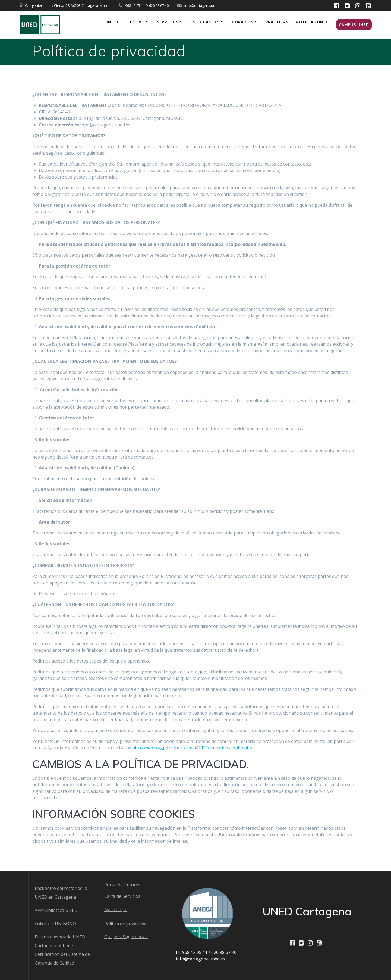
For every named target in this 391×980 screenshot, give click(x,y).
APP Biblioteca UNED (56, 910)
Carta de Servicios (122, 896)
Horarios (243, 22)
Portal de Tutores (122, 885)
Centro (136, 22)
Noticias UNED (312, 22)
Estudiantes (205, 22)
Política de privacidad (125, 924)
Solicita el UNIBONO (55, 924)
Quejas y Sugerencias (126, 937)
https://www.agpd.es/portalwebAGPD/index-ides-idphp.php (192, 748)
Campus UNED (354, 25)
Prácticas (277, 22)
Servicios (168, 22)
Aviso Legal (116, 909)
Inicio (113, 22)
